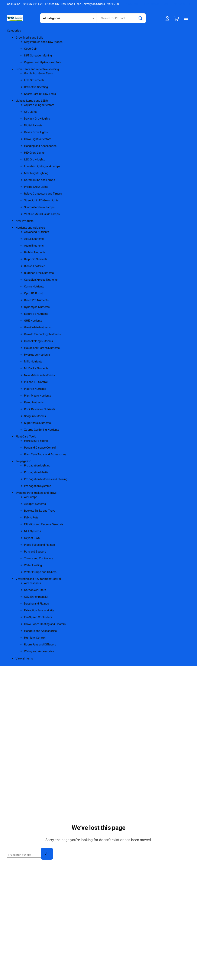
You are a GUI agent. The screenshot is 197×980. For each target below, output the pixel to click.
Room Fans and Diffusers (40, 645)
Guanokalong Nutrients (38, 341)
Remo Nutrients (34, 403)
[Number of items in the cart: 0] (177, 18)
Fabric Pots (31, 518)
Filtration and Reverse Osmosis (44, 524)
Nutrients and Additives (30, 228)
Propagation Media (36, 472)
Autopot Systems (35, 504)
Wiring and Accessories (39, 651)
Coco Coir (30, 49)
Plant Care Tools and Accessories (45, 455)
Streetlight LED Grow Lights (41, 201)
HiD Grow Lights (34, 153)
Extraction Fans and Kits (39, 611)
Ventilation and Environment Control (38, 579)
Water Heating (33, 565)
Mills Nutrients (33, 362)
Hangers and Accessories (40, 631)
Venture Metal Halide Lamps (42, 214)
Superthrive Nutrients (37, 423)
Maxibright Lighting (36, 173)
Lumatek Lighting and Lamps (42, 166)
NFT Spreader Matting (38, 56)
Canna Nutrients (34, 287)
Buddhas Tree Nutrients (39, 273)
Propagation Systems (38, 486)
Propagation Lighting (37, 466)
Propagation (23, 461)
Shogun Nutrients (35, 416)
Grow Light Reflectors (38, 139)
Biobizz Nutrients (35, 253)
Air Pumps (31, 497)
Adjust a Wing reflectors (39, 105)
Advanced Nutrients (37, 232)
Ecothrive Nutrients (36, 314)
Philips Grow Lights (36, 187)
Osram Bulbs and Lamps (40, 180)
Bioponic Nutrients (36, 259)
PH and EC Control (36, 382)
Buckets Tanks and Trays (40, 511)
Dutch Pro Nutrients (36, 300)
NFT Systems (33, 531)
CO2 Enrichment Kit (36, 597)
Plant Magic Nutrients (38, 396)
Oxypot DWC (32, 538)
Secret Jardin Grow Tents (40, 94)
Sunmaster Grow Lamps (39, 207)
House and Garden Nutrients (42, 348)
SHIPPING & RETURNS (156, 4)
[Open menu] (186, 18)
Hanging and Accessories (40, 146)
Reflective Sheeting (36, 87)
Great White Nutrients (37, 328)
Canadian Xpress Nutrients (41, 280)
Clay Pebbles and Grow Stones (43, 42)
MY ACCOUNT (182, 4)
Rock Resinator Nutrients (40, 409)
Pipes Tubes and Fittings (39, 545)
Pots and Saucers (35, 552)
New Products (25, 221)
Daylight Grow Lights (37, 119)
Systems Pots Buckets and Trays (36, 493)
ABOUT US (132, 4)
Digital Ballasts (33, 126)
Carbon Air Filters (35, 590)
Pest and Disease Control (40, 448)
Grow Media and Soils (29, 38)
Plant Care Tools (26, 437)
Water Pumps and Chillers (40, 572)
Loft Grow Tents (34, 80)
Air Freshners (33, 583)
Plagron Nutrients (35, 389)
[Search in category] (68, 18)
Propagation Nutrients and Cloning (46, 479)
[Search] (141, 18)
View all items (24, 659)
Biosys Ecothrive (35, 266)
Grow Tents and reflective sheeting (37, 69)
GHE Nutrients (33, 321)
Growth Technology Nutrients (42, 334)
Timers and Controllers (39, 559)
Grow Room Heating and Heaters (45, 624)
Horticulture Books (36, 441)
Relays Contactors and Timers (43, 194)
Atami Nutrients (34, 246)
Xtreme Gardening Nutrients (42, 430)
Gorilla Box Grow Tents (38, 74)
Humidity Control (35, 638)
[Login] (167, 18)
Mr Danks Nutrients (36, 368)
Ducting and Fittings (36, 604)
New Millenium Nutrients (39, 375)
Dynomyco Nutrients (37, 307)
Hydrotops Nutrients (37, 355)
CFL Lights (31, 112)
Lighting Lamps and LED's (32, 101)
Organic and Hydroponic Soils (43, 62)
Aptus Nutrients (34, 239)
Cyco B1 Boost (33, 293)
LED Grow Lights (35, 160)
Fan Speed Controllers (38, 617)
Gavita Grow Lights (36, 132)
